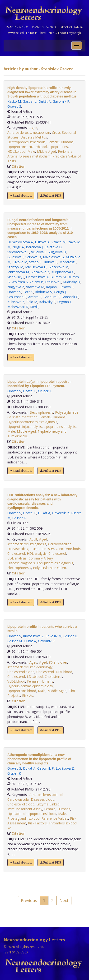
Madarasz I (68, 262)
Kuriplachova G (63, 272)
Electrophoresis (41, 412)
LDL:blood (35, 677)
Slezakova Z (40, 272)
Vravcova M (35, 287)
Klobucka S (44, 292)
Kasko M (14, 101)
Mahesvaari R (18, 307)
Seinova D (33, 257)
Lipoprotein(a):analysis (25, 427)
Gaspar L (30, 101)
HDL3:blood (16, 151)
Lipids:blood (16, 814)
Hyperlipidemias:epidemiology (30, 686)
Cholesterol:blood (21, 672)
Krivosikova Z (33, 636)
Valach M (59, 242)
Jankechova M (18, 272)
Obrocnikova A (37, 277)
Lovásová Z (65, 768)
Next (64, 900)
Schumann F (17, 297)
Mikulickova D (36, 267)
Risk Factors (37, 823)
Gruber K (45, 391)
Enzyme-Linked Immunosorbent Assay (33, 807)
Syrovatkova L (18, 252)
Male (31, 151)
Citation (19, 166)
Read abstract (21, 196)
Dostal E (30, 391)
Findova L (50, 262)
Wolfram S (20, 282)
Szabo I (35, 262)
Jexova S (67, 287)
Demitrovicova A (20, 242)
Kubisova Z (16, 302)
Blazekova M (58, 267)
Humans (67, 142)
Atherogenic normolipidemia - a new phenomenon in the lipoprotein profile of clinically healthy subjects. (39, 759)
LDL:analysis (17, 558)
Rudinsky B (72, 282)
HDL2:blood (38, 147)
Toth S (28, 292)
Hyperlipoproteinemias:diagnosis (32, 422)
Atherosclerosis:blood (46, 795)
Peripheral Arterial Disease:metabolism (40, 154)
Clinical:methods (68, 549)
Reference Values (55, 818)
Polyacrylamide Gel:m (49, 568)
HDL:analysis (37, 553)
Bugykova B (57, 252)
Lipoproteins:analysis (60, 427)
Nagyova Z (16, 287)
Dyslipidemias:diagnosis (55, 563)
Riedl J (35, 307)
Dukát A (45, 101)
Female (53, 142)
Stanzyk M (15, 267)
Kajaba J (52, 287)
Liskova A (42, 242)
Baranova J (34, 247)
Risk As (28, 696)
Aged (33, 128)
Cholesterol (16, 553)
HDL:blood (64, 672)
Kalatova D (53, 247)
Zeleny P (36, 282)
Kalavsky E (47, 302)
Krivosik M (54, 636)
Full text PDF (51, 196)
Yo (9, 828)
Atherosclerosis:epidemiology (30, 667)
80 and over (58, 662)
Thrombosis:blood (63, 823)
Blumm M (58, 277)
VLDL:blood (16, 681)
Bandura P (52, 297)
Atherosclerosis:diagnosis (27, 544)
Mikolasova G (53, 257)
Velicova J (38, 252)
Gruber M (15, 641)
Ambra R (35, 297)
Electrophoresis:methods (26, 142)
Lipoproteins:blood (22, 691)
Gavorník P (61, 101)
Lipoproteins (17, 147)
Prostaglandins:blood (23, 818)
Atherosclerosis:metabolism (29, 132)
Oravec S (14, 106)
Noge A (18, 247)
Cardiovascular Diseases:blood (31, 799)
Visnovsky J (16, 277)
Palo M (32, 302)
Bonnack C (70, 297)
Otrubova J (53, 282)
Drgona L (64, 302)
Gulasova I (15, 257)
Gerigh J (60, 292)
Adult (33, 539)
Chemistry (46, 549)
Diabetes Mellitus (34, 137)
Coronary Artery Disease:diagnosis (30, 561)
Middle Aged (47, 151)
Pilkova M (20, 262)
